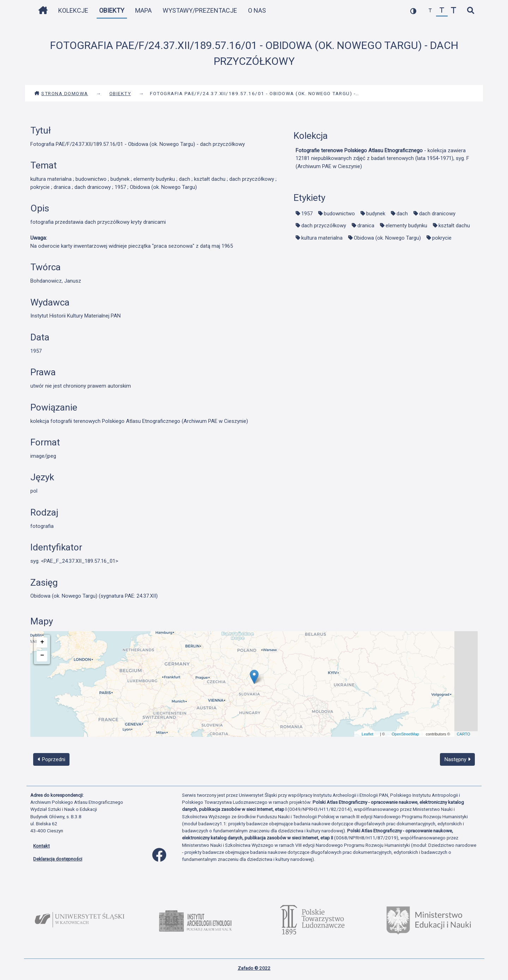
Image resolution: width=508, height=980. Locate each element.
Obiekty (112, 10)
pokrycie (442, 238)
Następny (458, 759)
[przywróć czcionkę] (442, 11)
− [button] (42, 655)
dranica (366, 226)
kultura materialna (322, 238)
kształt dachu (454, 226)
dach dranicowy (437, 214)
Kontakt (41, 846)
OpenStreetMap (405, 734)
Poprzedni (52, 759)
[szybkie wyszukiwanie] (470, 11)
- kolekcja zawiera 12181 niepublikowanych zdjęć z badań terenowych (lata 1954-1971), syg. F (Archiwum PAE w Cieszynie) (382, 158)
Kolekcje (73, 10)
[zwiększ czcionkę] (453, 11)
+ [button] (42, 642)
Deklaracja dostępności (58, 859)
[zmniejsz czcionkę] (430, 11)
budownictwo (339, 214)
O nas (257, 10)
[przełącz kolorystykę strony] (413, 11)
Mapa (143, 10)
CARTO (464, 734)
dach (402, 214)
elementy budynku (406, 226)
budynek (376, 214)
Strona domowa (61, 93)
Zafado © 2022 (254, 968)
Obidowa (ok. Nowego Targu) (387, 238)
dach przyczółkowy (324, 226)
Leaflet (367, 734)
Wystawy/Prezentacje (200, 10)
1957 (307, 214)
